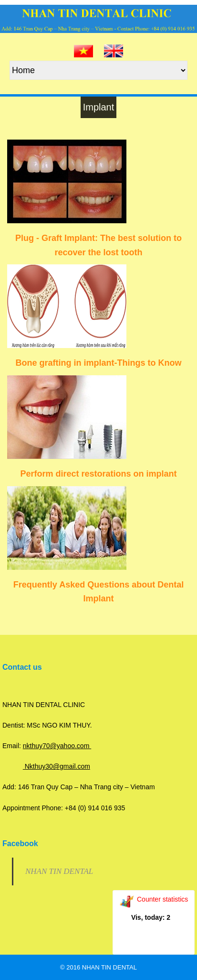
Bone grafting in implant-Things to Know (99, 363)
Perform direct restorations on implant (98, 474)
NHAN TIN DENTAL (59, 871)
